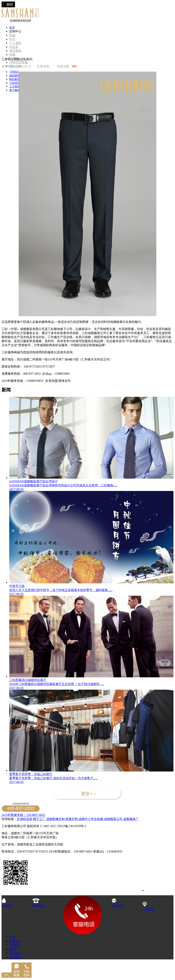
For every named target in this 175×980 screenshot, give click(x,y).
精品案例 (15, 79)
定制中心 (15, 941)
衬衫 (12, 39)
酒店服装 (15, 51)
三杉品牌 (15, 83)
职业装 (14, 47)
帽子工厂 (39, 819)
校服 (12, 55)
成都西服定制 (55, 819)
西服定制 (72, 819)
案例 (12, 949)
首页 (12, 28)
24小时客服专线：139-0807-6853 (23, 815)
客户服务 (15, 90)
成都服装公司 (113, 819)
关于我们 (15, 953)
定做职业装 (25, 819)
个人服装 (15, 43)
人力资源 (15, 87)
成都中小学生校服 (91, 819)
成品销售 (15, 76)
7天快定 (14, 72)
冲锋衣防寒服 (18, 62)
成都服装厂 (131, 819)
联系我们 (15, 957)
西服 (12, 35)
